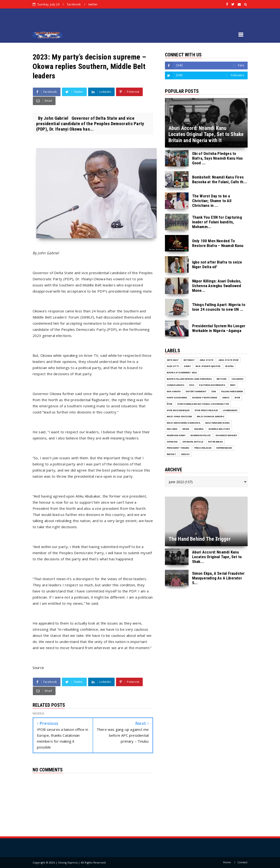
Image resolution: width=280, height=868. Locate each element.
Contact (242, 862)
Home (227, 862)
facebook (74, 4)
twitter (93, 4)
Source (38, 668)
